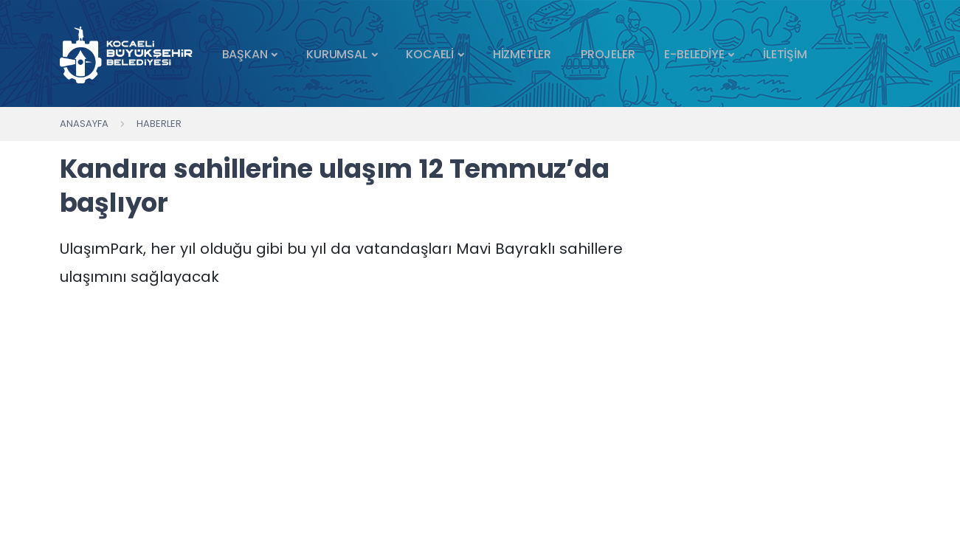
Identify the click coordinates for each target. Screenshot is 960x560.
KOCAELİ (430, 54)
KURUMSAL (336, 54)
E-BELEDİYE (694, 54)
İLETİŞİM (785, 54)
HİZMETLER (522, 54)
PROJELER (608, 54)
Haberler (159, 124)
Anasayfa (84, 124)
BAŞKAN (245, 54)
